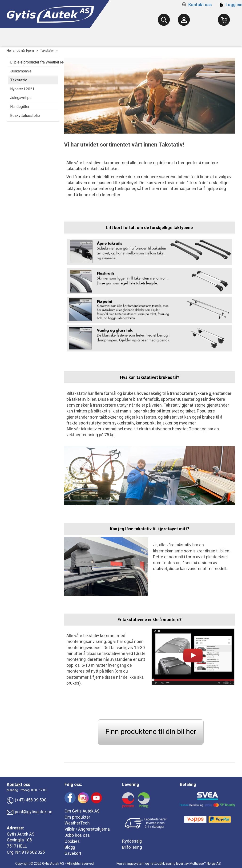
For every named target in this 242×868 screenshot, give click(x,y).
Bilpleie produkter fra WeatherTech (33, 62)
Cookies (72, 841)
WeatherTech (77, 823)
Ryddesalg (132, 841)
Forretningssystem (131, 864)
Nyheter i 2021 (22, 89)
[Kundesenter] (184, 20)
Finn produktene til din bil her (151, 731)
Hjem (30, 51)
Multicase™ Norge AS (205, 864)
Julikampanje (21, 71)
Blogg (70, 847)
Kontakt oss (200, 5)
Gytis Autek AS (21, 834)
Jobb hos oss (77, 835)
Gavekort (73, 853)
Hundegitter (20, 107)
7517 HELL (17, 846)
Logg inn (230, 5)
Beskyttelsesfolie (25, 116)
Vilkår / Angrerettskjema (87, 829)
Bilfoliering (132, 847)
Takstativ (47, 51)
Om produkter (77, 817)
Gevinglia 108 (19, 840)
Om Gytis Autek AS (82, 811)
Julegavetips (21, 98)
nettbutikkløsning (163, 864)
